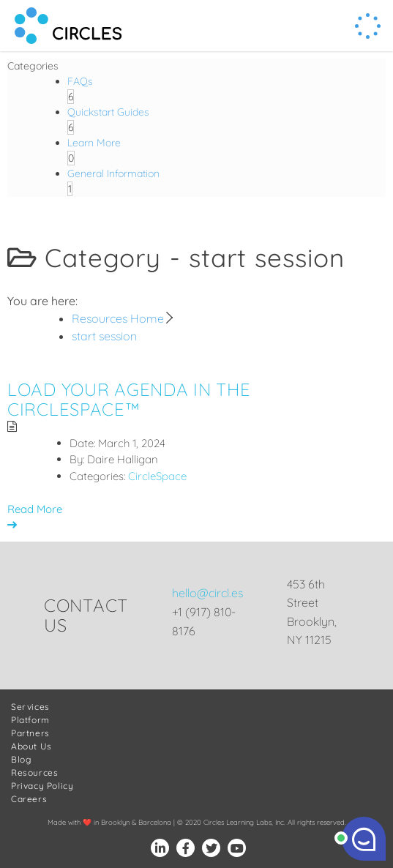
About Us (31, 746)
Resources (34, 772)
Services (30, 707)
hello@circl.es (207, 593)
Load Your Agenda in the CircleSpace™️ (129, 399)
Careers (29, 799)
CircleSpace (157, 476)
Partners (30, 733)
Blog (21, 759)
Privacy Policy (42, 786)
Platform (30, 720)
